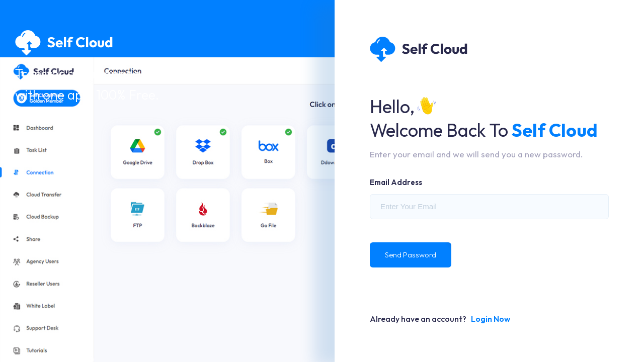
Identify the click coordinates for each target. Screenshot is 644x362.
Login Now (491, 319)
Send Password (411, 255)
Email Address (396, 182)
